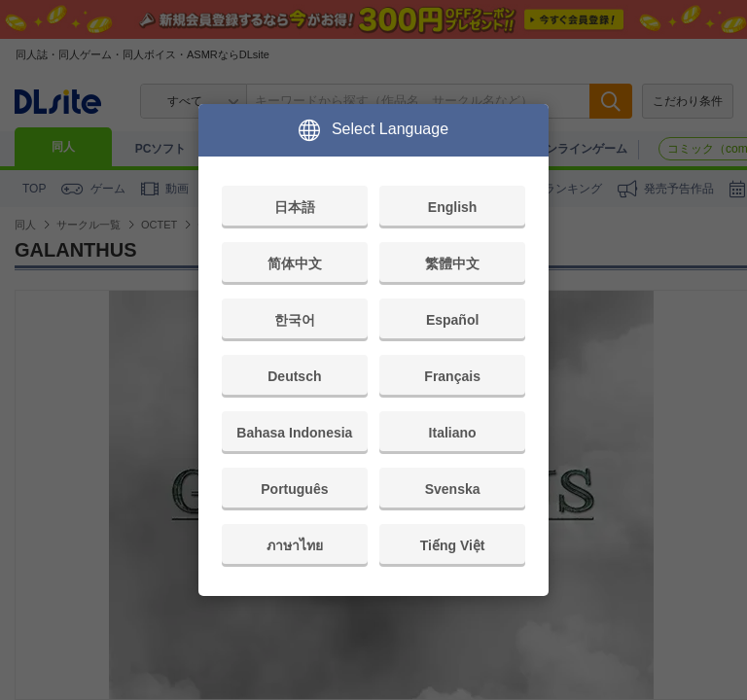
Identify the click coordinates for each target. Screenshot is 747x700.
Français (452, 376)
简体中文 (295, 263)
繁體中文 (452, 263)
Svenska (453, 489)
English (453, 207)
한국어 (295, 320)
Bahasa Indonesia (294, 433)
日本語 (295, 207)
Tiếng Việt (453, 545)
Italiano (453, 433)
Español (452, 320)
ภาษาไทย (295, 545)
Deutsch (294, 376)
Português (294, 489)
